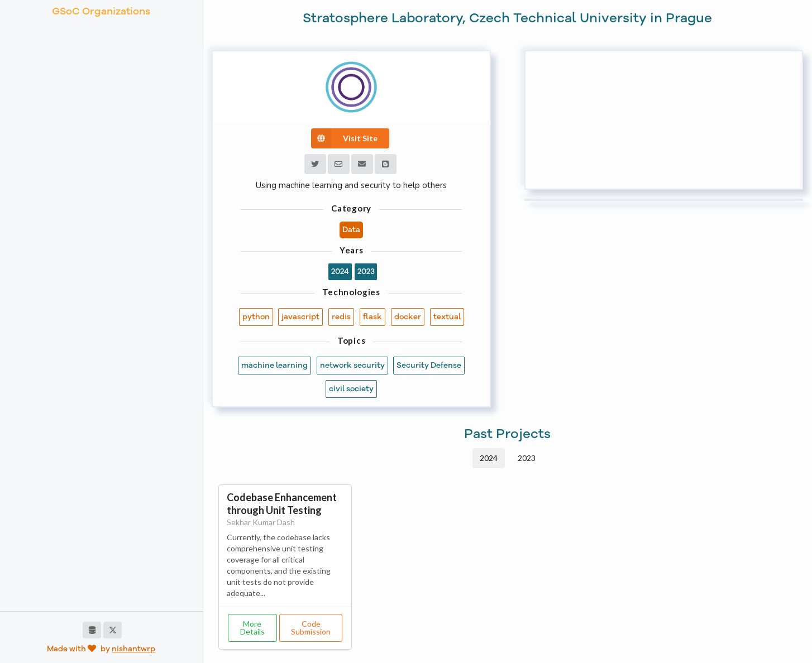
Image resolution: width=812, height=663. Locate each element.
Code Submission (311, 628)
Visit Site (344, 138)
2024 (489, 458)
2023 (527, 458)
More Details (252, 628)
